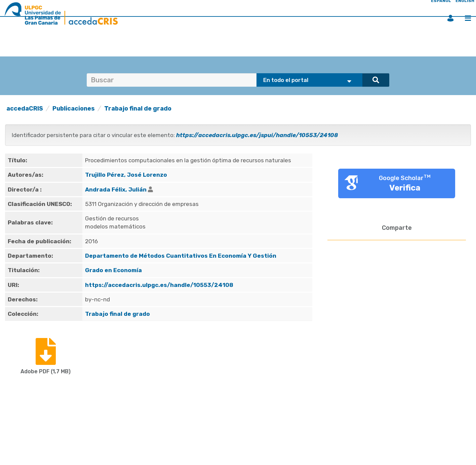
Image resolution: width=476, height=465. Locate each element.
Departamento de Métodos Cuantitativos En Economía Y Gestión (181, 256)
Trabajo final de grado (138, 109)
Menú (468, 18)
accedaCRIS (25, 109)
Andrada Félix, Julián (116, 189)
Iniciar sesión (450, 18)
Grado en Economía (113, 270)
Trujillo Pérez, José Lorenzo (126, 175)
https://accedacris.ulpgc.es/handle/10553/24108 (159, 285)
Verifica (405, 188)
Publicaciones (74, 109)
